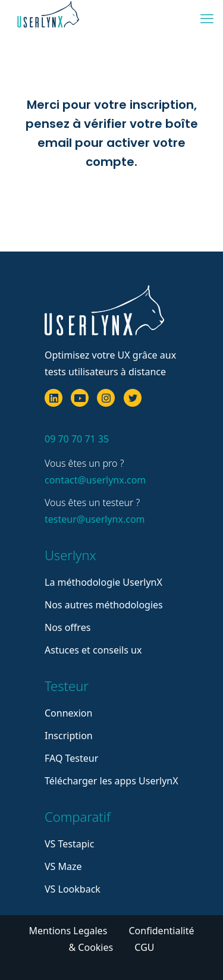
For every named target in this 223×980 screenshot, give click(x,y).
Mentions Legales (70, 931)
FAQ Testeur (71, 758)
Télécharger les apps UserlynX (111, 781)
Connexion (68, 713)
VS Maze (63, 866)
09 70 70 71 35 (77, 439)
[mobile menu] (207, 18)
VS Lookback (73, 889)
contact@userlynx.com (95, 480)
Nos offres (67, 627)
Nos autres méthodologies (104, 605)
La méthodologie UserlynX (103, 582)
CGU (144, 947)
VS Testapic (69, 844)
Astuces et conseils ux (93, 650)
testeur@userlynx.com (95, 519)
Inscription (69, 736)
